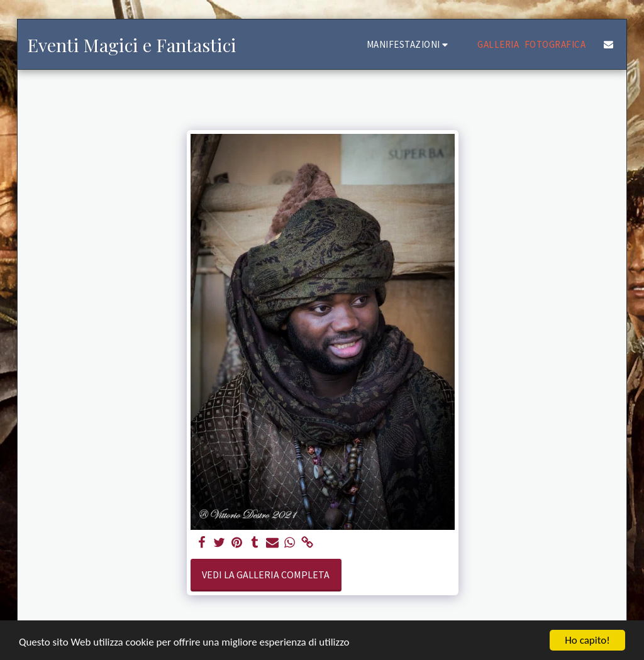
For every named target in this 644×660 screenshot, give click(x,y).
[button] (409, 44)
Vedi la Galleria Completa (266, 575)
